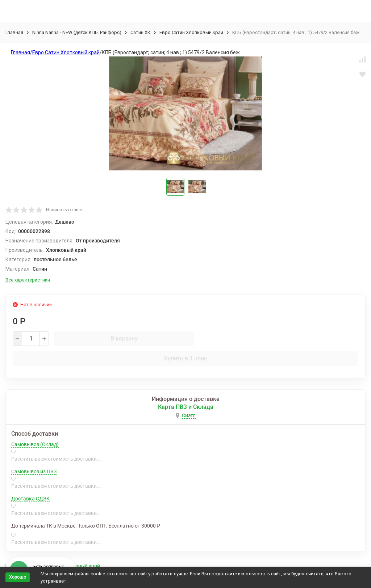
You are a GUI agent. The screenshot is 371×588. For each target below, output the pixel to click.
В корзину (124, 339)
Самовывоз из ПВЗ (34, 471)
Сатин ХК (140, 32)
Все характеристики (28, 280)
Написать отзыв (64, 210)
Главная (14, 32)
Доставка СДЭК (30, 499)
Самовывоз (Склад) (35, 444)
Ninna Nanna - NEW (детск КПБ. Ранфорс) (77, 32)
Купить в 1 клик (186, 358)
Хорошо (18, 577)
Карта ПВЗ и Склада (186, 407)
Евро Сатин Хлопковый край (191, 32)
